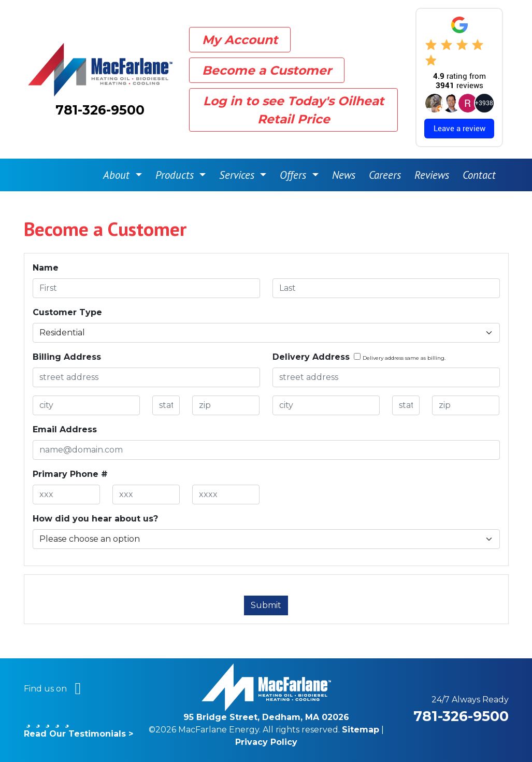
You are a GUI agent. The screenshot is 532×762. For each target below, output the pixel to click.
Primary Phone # (70, 474)
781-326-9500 (100, 110)
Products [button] (176, 175)
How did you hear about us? (95, 519)
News (344, 175)
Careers (385, 175)
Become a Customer (267, 70)
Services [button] (238, 175)
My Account (240, 40)
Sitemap (361, 730)
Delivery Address (311, 357)
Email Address (65, 429)
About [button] (118, 175)
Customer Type (67, 312)
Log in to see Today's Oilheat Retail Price (293, 110)
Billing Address (67, 357)
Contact (479, 175)
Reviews (432, 175)
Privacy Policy (266, 742)
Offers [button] (294, 175)
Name (46, 268)
